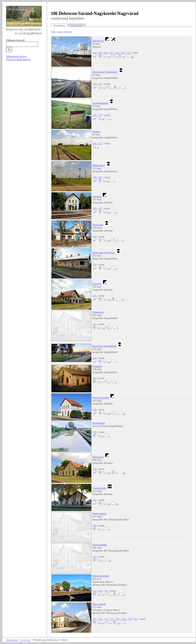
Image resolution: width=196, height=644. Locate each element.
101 (94, 591)
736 (117, 619)
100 (94, 53)
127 (106, 619)
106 (106, 53)
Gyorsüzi (26, 640)
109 (123, 53)
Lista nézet (76, 25)
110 (128, 53)
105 (100, 53)
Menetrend (12, 640)
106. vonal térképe (61, 31)
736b (123, 619)
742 (106, 591)
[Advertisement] (25, 103)
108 (117, 53)
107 (111, 53)
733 (111, 619)
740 (130, 619)
